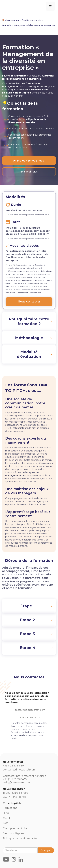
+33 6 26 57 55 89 (13, 766)
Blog (6, 813)
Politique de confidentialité (20, 838)
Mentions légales (13, 833)
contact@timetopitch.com (30, 710)
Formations (10, 808)
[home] (4, 2)
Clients (7, 818)
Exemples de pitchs (15, 828)
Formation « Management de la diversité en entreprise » (29, 25)
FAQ (6, 823)
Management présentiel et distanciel (24, 20)
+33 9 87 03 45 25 (30, 718)
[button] (50, 6)
